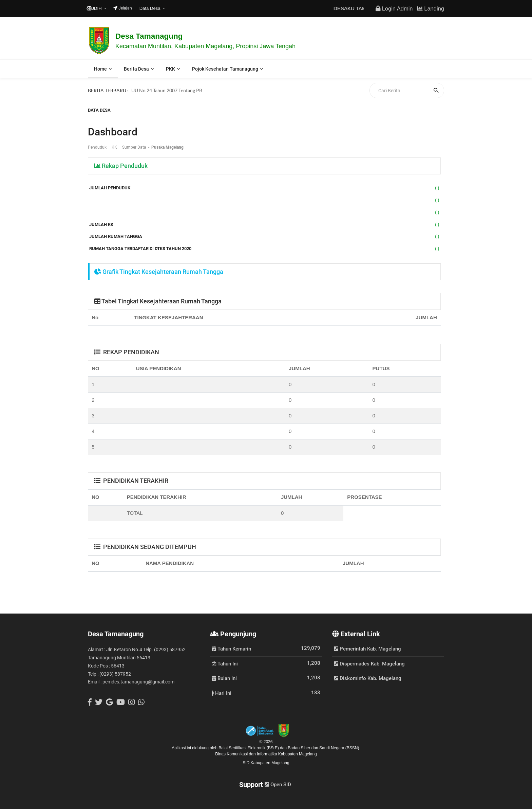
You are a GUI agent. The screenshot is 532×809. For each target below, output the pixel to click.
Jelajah (123, 8)
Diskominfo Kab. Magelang (368, 678)
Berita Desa (136, 69)
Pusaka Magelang (167, 147)
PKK (170, 69)
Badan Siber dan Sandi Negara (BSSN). (324, 748)
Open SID (278, 785)
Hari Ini (222, 693)
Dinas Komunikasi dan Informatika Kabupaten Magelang (266, 754)
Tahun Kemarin (231, 648)
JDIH (95, 8)
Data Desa (151, 8)
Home (100, 69)
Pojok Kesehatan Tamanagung (225, 69)
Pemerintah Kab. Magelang (367, 649)
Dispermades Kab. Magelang (369, 664)
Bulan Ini (224, 678)
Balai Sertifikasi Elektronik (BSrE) (249, 748)
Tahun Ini (225, 663)
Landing (431, 8)
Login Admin (394, 8)
